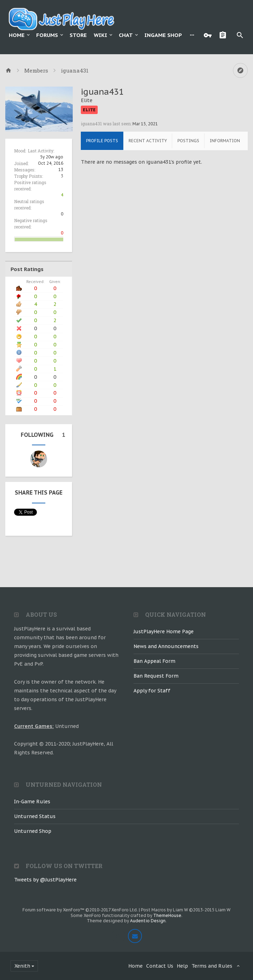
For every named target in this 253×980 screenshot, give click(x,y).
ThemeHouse (167, 915)
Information (225, 141)
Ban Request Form (156, 676)
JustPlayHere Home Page (164, 632)
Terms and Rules (212, 966)
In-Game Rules (32, 802)
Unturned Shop (33, 831)
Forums (47, 35)
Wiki (100, 35)
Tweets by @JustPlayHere (45, 880)
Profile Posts (102, 141)
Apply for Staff (152, 691)
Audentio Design (148, 921)
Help (182, 966)
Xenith (22, 966)
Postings (188, 141)
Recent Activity (148, 141)
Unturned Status (35, 816)
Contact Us (160, 966)
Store (78, 35)
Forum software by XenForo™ (80, 910)
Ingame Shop (163, 35)
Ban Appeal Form (154, 661)
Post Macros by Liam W (186, 910)
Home (17, 35)
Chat (126, 35)
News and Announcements (166, 646)
